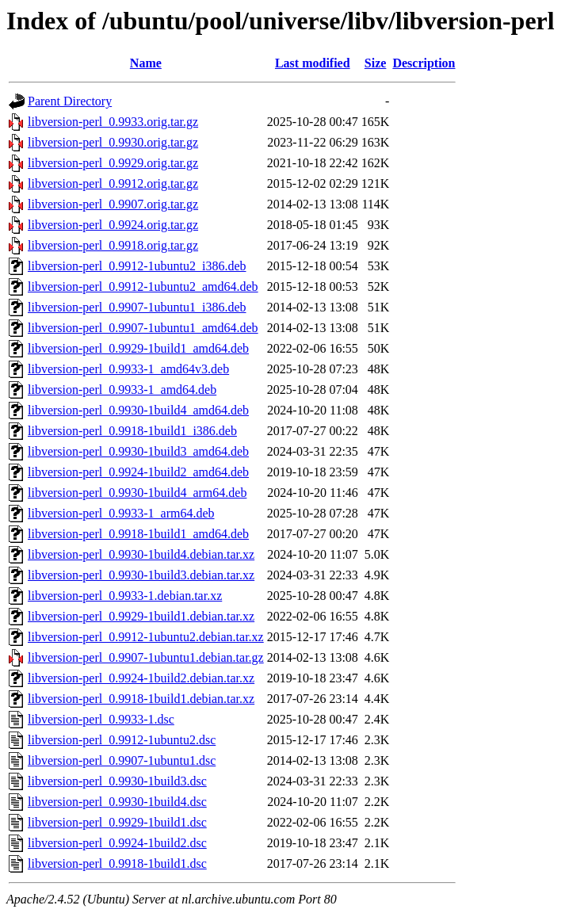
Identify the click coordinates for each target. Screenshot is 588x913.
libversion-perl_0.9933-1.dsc (101, 719)
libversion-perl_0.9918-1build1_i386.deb (132, 431)
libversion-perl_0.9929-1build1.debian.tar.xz (141, 616)
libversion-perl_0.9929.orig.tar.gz (113, 163)
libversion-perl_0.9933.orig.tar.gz (113, 122)
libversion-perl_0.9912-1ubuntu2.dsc (122, 740)
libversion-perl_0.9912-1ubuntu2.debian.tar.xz (146, 637)
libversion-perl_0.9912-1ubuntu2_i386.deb (137, 266)
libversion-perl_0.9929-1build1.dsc (117, 822)
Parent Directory (70, 101)
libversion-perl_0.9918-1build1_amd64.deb (138, 534)
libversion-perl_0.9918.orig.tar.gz (113, 245)
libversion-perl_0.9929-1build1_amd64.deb (138, 348)
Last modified (313, 63)
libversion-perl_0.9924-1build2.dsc (117, 843)
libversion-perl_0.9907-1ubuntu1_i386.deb (137, 307)
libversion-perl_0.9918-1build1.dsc (117, 863)
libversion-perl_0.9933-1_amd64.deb (122, 390)
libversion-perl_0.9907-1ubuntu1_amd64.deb (143, 328)
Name (146, 63)
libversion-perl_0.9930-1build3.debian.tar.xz (141, 575)
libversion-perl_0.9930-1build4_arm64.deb (137, 493)
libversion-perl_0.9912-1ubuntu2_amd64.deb (143, 287)
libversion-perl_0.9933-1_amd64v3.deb (128, 369)
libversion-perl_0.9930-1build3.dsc (117, 781)
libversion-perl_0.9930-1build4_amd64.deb (138, 410)
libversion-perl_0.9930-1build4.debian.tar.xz (141, 554)
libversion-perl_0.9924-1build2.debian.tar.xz (141, 678)
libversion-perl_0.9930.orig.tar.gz (113, 142)
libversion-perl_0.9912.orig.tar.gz (113, 183)
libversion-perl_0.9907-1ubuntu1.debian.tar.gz (146, 657)
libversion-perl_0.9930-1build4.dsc (117, 802)
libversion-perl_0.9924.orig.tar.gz (113, 225)
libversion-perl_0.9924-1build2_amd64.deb (138, 472)
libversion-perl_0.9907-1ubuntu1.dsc (122, 760)
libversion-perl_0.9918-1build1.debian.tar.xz (141, 699)
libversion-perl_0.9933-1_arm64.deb (121, 513)
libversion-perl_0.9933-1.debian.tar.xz (125, 596)
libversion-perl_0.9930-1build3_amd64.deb (138, 451)
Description (424, 63)
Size (376, 63)
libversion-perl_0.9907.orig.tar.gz (113, 204)
